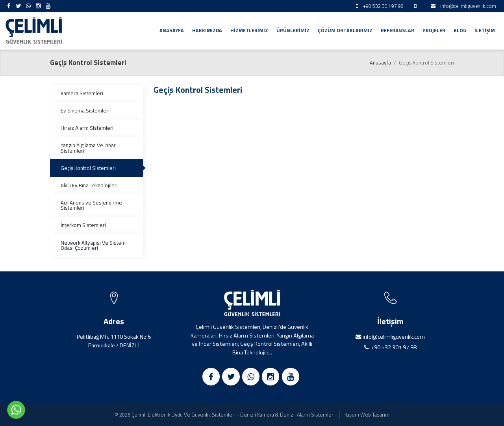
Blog (460, 30)
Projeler (434, 30)
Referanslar (397, 30)
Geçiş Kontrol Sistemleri (88, 168)
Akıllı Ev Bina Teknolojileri (89, 185)
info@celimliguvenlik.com (468, 6)
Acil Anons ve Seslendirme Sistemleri (91, 205)
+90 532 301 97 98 (394, 347)
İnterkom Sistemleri (83, 225)
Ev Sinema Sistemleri (85, 111)
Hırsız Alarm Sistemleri (87, 128)
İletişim (485, 30)
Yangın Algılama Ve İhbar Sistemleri (88, 148)
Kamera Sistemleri (82, 93)
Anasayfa (172, 30)
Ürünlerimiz (293, 30)
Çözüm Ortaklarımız (345, 30)
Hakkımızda (207, 30)
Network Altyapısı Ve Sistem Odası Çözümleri (93, 245)
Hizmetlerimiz (249, 30)
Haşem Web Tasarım (366, 415)
